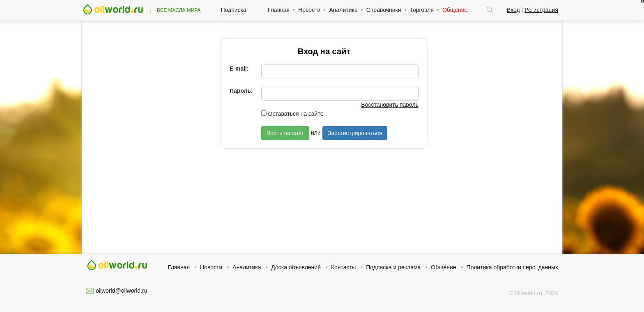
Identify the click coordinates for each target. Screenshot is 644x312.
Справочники (384, 10)
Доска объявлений (296, 267)
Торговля (422, 10)
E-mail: (239, 69)
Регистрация (541, 10)
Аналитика (343, 10)
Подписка (233, 10)
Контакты (343, 267)
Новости (309, 10)
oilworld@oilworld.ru (121, 291)
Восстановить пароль (390, 105)
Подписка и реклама (393, 267)
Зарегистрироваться (355, 133)
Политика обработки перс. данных (512, 267)
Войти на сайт (285, 133)
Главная (279, 10)
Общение (455, 10)
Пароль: (241, 91)
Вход (513, 10)
